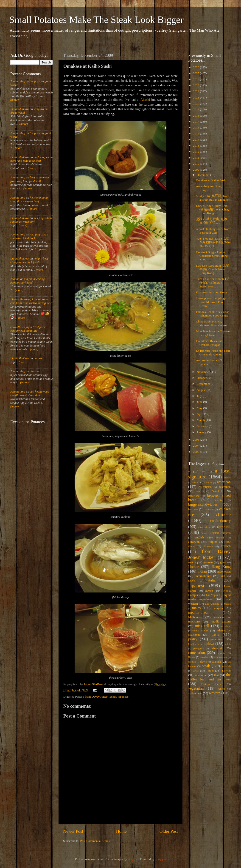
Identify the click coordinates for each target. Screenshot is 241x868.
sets (122, 85)
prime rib (217, 648)
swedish (226, 666)
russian (204, 657)
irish (223, 576)
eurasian (220, 538)
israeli (192, 581)
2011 (196, 158)
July (200, 396)
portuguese (198, 648)
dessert (224, 526)
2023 (196, 85)
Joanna (15, 279)
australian (225, 487)
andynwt (133, 859)
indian (202, 571)
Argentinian (205, 487)
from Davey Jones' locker (100, 697)
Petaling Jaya (195, 644)
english (199, 537)
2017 (196, 121)
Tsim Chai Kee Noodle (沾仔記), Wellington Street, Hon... (213, 283)
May (200, 408)
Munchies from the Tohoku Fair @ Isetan (213, 333)
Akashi (145, 100)
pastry (193, 639)
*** (204, 472)
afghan (227, 478)
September (204, 384)
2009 (196, 170)
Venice (221, 689)
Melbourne (195, 617)
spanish (216, 662)
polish (228, 644)
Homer (193, 567)
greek (223, 562)
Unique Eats (211, 684)
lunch (115, 85)
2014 (196, 140)
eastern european (221, 533)
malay (197, 608)
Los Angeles (212, 604)
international (203, 576)
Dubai (204, 533)
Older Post (169, 831)
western (215, 693)
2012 (196, 151)
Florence (208, 546)
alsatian (208, 482)
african (196, 482)
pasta (215, 635)
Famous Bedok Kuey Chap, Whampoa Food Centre (213, 314)
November (204, 372)
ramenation (197, 653)
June (200, 402)
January (202, 432)
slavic (203, 662)
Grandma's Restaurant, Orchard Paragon (210, 343)
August (202, 390)
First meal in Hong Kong (212, 292)
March (201, 420)
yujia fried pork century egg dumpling (28, 329)
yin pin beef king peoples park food (29, 260)
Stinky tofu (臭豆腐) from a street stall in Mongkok (213, 198)
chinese (223, 514)
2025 (196, 73)
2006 (196, 452)
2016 (196, 127)
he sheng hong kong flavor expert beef (29, 199)
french (226, 546)
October (202, 378)
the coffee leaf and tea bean (209, 677)
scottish (192, 662)
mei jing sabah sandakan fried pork (31, 220)
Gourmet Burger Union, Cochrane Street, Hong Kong (212, 256)
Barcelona (194, 496)
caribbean (209, 509)
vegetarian (196, 688)
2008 (196, 440)
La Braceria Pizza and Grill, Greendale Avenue (213, 353)
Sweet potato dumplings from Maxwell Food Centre (211, 302)
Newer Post (73, 831)
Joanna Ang (18, 81)
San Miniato (220, 657)
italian (213, 580)
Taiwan (226, 670)
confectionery (220, 521)
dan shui (39, 358)
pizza (210, 644)
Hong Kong (221, 567)
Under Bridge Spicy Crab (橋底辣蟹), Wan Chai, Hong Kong (212, 209)
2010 (196, 164)
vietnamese (195, 693)
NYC (206, 631)
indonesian (224, 572)
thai (216, 675)
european (194, 542)
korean (209, 591)
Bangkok (217, 491)
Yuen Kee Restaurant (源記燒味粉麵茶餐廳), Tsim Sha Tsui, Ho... (213, 242)
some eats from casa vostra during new (31, 301)
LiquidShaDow (20, 109)
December (203, 175)
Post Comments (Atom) (95, 841)
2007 (196, 446)
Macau (227, 604)
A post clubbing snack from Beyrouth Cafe (213, 231)
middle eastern (221, 621)
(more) (14, 100)
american (224, 482)
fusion (192, 562)
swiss (196, 671)
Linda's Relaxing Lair (24, 299)
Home (121, 831)
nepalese (226, 626)
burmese (193, 509)
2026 (196, 67)
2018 (196, 116)
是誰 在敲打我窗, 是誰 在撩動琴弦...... (212, 221)
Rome (192, 657)
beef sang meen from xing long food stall (32, 159)
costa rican (204, 527)
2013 (196, 146)
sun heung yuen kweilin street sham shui (30, 393)
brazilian (219, 500)
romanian (222, 653)
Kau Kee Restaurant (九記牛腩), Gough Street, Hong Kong (213, 269)
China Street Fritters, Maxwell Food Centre (211, 323)
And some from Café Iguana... (209, 362)
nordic (196, 631)
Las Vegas (212, 595)
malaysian (218, 608)
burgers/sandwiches (203, 505)
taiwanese (200, 675)
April (200, 414)
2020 (196, 103)
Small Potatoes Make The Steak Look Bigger (96, 20)
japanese (123, 697)
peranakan (217, 639)
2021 (196, 97)
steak (206, 666)
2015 (196, 133)
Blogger (160, 859)
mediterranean (199, 613)
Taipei (210, 670)
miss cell (202, 626)
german (208, 562)
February (203, 426)
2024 (196, 79)
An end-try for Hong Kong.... (209, 188)
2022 (196, 91)
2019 (196, 109)
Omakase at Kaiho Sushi (211, 180)
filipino (213, 542)
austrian (200, 491)
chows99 (16, 327)
